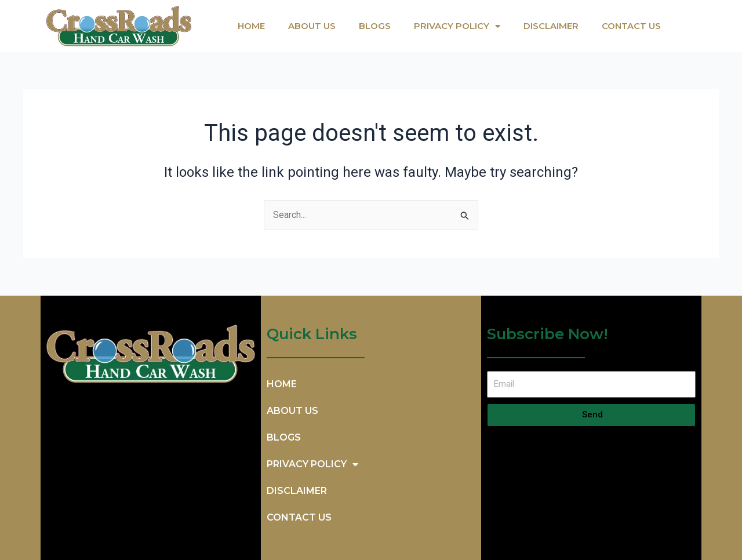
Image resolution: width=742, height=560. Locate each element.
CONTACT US (631, 26)
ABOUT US (312, 26)
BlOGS (375, 26)
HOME (251, 26)
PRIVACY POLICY (457, 26)
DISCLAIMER (551, 26)
